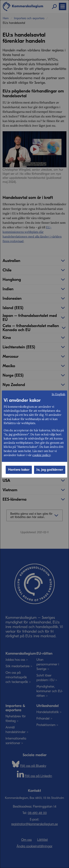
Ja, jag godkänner (50, 470)
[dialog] (34, 434)
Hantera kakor (19, 470)
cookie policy (41, 455)
